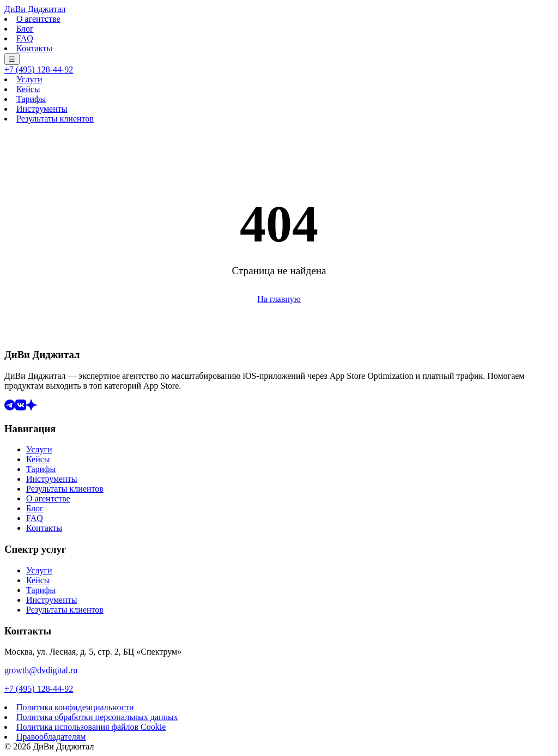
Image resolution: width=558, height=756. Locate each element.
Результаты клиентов (55, 119)
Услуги (29, 79)
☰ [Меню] (12, 59)
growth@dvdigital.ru (41, 670)
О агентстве (38, 19)
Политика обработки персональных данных (97, 717)
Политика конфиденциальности (75, 707)
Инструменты (42, 109)
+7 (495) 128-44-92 (39, 69)
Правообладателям (51, 737)
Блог (25, 29)
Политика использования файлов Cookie (91, 727)
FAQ (25, 38)
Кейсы (28, 89)
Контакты (34, 48)
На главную (279, 299)
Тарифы (31, 99)
